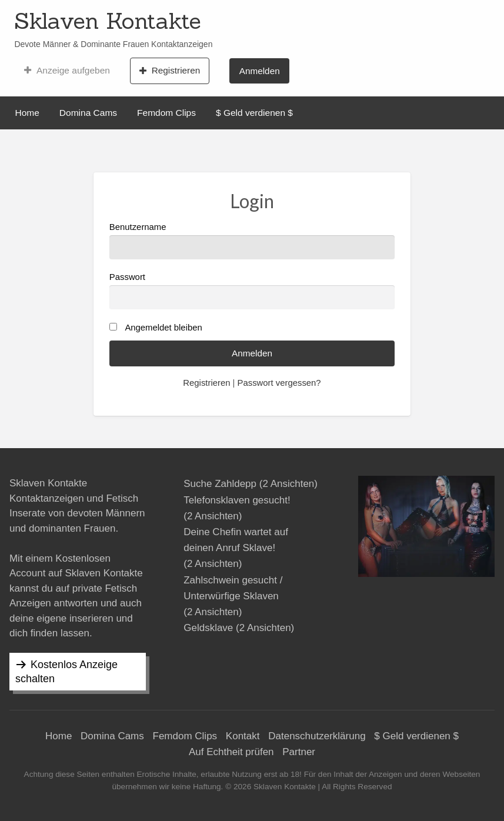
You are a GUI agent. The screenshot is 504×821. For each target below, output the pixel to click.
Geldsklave (208, 628)
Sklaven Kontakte (108, 21)
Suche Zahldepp (220, 484)
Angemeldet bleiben (163, 328)
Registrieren (170, 71)
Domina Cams (88, 113)
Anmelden (260, 71)
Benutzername (252, 241)
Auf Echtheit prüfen (231, 752)
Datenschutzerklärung (317, 736)
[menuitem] (67, 71)
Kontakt (243, 736)
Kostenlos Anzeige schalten (66, 672)
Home (27, 113)
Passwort (252, 291)
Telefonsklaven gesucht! (237, 500)
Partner (299, 752)
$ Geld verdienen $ (254, 113)
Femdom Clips (166, 113)
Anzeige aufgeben (67, 71)
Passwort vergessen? (279, 383)
